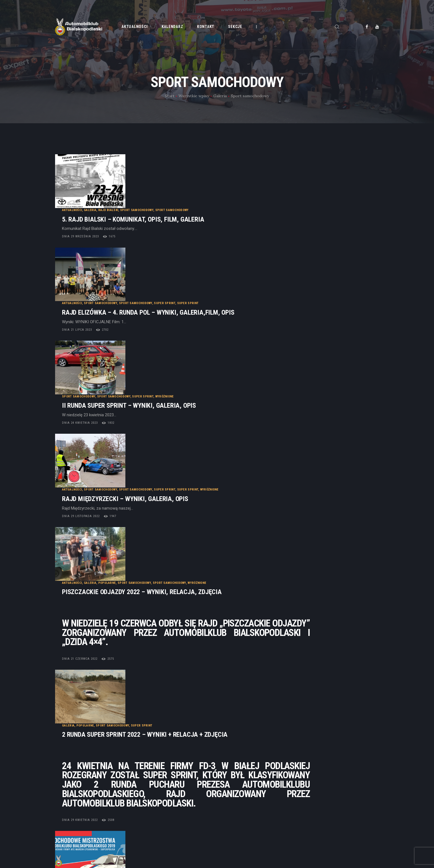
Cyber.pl (81, 839)
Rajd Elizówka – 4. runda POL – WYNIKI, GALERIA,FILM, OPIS (217, 238)
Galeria (220, 96)
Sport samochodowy (206, 167)
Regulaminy (232, 812)
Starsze (361, 727)
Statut (227, 791)
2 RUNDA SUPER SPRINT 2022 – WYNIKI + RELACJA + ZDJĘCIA (214, 500)
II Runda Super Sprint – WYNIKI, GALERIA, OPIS (198, 300)
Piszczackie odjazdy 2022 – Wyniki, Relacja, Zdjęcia (211, 411)
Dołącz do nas (234, 802)
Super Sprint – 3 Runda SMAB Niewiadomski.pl (200, 681)
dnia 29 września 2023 (150, 194)
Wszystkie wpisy (194, 96)
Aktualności (141, 167)
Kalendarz (147, 802)
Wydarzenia (217, 671)
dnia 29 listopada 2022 (150, 378)
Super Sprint (234, 229)
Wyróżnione (234, 290)
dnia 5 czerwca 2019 (148, 698)
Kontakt (146, 812)
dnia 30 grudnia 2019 (149, 636)
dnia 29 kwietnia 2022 (149, 586)
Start (170, 96)
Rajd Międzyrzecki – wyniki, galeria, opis (194, 361)
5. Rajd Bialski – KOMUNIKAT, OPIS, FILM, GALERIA (202, 177)
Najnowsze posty (85, 727)
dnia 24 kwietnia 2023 (149, 317)
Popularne (176, 402)
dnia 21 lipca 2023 (146, 255)
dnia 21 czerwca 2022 (149, 478)
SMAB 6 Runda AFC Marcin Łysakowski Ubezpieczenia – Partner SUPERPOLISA (246, 619)
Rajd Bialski (178, 167)
